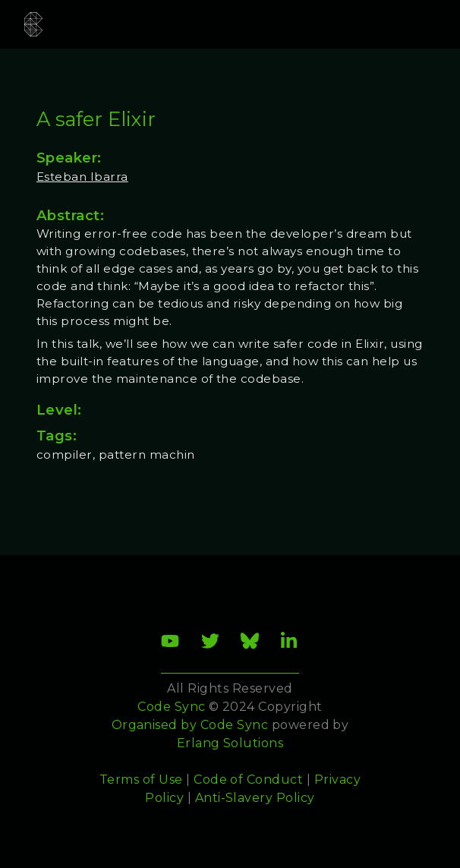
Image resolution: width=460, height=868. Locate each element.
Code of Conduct (248, 780)
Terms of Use (141, 780)
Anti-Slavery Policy (255, 798)
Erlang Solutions (230, 743)
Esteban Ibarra (82, 177)
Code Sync (234, 725)
